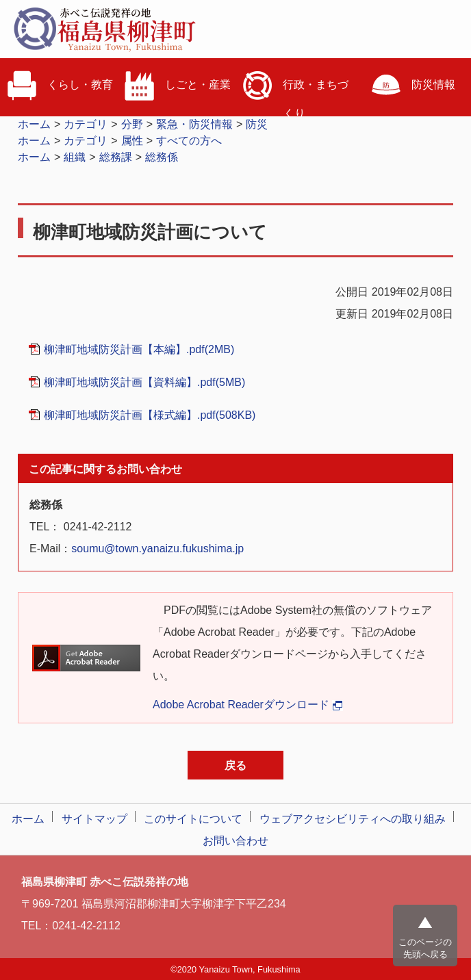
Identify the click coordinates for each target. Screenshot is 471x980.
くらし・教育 (59, 86)
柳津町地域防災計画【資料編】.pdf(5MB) (144, 382)
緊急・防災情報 (194, 124)
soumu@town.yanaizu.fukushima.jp (157, 549)
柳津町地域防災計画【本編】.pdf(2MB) (139, 349)
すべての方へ (189, 141)
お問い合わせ (235, 841)
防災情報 (412, 86)
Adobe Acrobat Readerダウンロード (248, 705)
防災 (257, 124)
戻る (235, 765)
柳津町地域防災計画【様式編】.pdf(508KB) (150, 415)
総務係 (162, 157)
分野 (132, 124)
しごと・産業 (177, 86)
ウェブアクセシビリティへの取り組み (353, 819)
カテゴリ (86, 124)
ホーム (34, 124)
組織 (75, 157)
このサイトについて (193, 819)
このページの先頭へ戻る (425, 948)
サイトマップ (94, 819)
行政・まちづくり (294, 91)
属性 (132, 141)
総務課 (116, 157)
